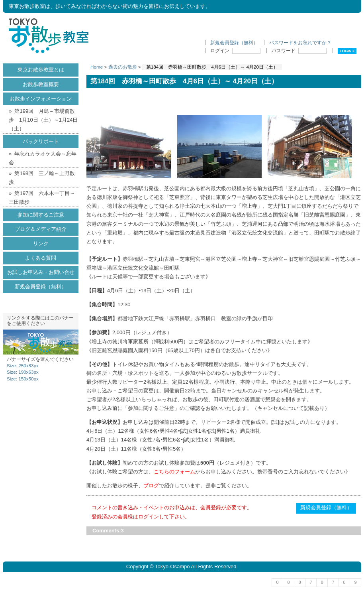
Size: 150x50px (23, 379)
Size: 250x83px (23, 365)
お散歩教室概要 (41, 84)
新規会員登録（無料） (234, 42)
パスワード (299, 50)
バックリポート (41, 141)
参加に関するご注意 (41, 215)
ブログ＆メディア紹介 (41, 229)
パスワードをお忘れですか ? (300, 42)
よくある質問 (41, 258)
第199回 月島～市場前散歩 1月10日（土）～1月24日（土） (43, 120)
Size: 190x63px (23, 372)
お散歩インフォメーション (41, 99)
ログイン (235, 50)
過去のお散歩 (123, 67)
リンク (41, 243)
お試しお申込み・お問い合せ (41, 272)
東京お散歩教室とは (41, 70)
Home (97, 67)
